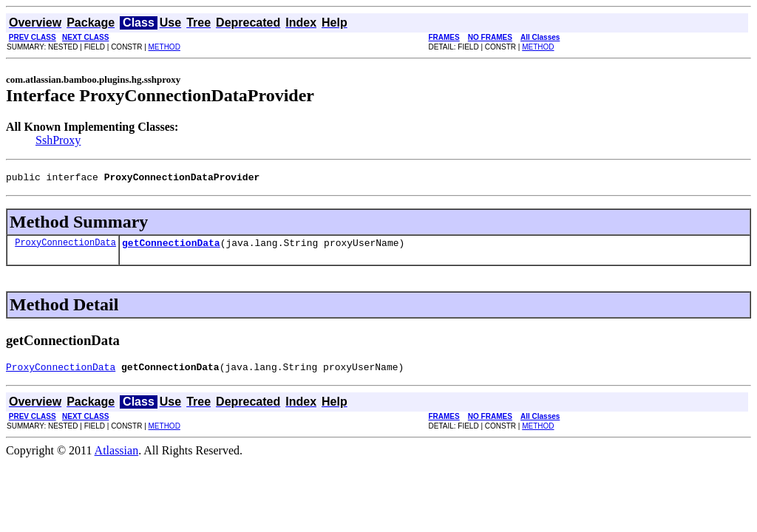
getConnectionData (171, 247)
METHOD (164, 47)
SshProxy (58, 140)
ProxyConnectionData (65, 246)
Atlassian (117, 457)
